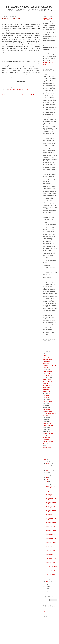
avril (47, 482)
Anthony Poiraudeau (48, 426)
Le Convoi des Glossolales (49, 19)
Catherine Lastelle (47, 412)
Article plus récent (7, 95)
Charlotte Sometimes (48, 442)
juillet (47, 475)
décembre (48, 463)
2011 (46, 586)
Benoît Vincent (46, 452)
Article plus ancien (36, 95)
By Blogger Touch (47, 612)
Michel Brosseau (47, 364)
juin (47, 477)
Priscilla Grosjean (47, 402)
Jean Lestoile (46, 416)
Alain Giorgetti (46, 396)
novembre (48, 466)
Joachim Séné (46, 438)
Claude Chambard (47, 372)
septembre (49, 470)
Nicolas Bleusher (47, 357)
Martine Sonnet (47, 444)
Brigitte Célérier (47, 368)
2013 (46, 461)
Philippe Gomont (47, 398)
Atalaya (45, 356)
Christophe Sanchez (48, 434)
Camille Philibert (47, 424)
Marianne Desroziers (48, 382)
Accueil (21, 95)
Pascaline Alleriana (48, 343)
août (47, 473)
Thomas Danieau (47, 380)
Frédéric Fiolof (46, 392)
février (48, 579)
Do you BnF (46, 384)
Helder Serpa (46, 440)
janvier (48, 581)
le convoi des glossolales (29, 7)
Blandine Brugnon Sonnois (49, 365)
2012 (46, 584)
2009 (46, 591)
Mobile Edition (47, 610)
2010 (46, 589)
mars (47, 484)
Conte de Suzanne (47, 376)
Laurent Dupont (47, 388)
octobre (48, 468)
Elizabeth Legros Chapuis (49, 414)
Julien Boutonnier (47, 362)
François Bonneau (47, 359)
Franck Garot (46, 390)
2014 (46, 459)
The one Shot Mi (47, 448)
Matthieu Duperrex (47, 386)
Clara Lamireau (47, 410)
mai (47, 480)
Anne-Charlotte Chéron (49, 374)
